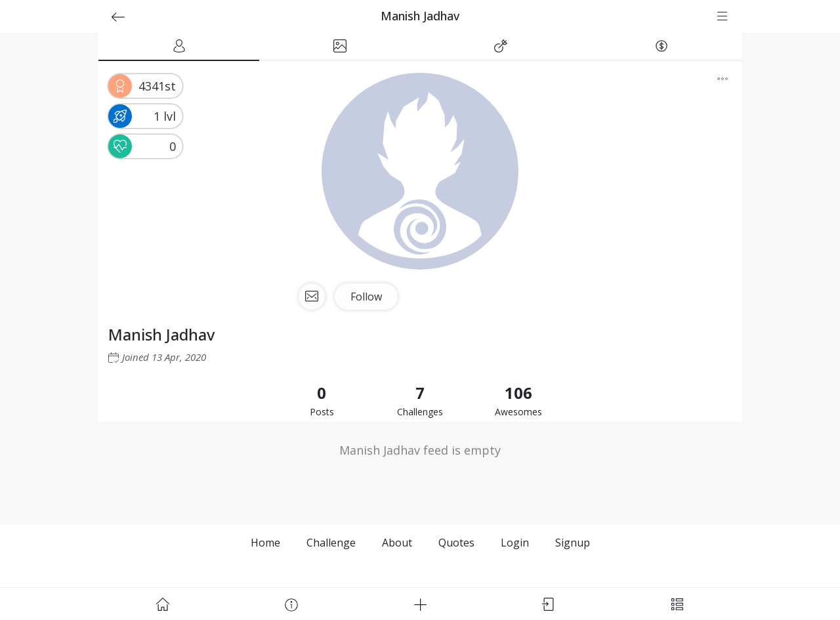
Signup (573, 543)
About (397, 543)
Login (515, 543)
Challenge (331, 543)
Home (265, 543)
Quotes (456, 543)
